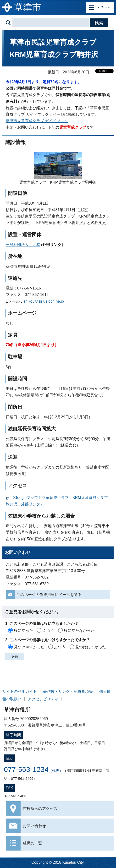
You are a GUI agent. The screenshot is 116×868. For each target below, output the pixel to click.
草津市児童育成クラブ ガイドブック (37, 121)
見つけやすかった (29, 647)
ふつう (48, 631)
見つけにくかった (91, 647)
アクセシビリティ (43, 699)
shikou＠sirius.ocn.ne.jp (44, 301)
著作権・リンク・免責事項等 (68, 691)
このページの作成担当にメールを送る (49, 595)
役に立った (23, 631)
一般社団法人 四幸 (23, 245)
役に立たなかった (79, 631)
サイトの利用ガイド (20, 691)
